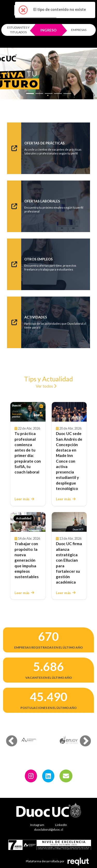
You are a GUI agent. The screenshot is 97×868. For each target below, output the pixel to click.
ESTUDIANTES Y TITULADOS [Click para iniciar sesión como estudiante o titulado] (18, 30)
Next (81, 738)
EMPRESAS (79, 30)
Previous (8, 738)
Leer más (24, 499)
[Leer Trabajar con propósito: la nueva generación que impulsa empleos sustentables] (28, 522)
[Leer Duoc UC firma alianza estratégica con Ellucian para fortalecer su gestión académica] (69, 522)
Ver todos (46, 386)
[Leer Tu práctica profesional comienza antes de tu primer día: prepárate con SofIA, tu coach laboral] (28, 412)
